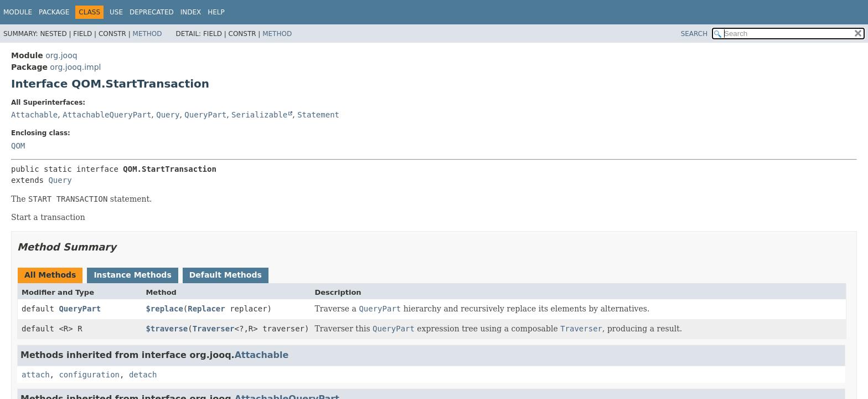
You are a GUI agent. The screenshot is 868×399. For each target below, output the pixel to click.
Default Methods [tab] (226, 275)
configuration (89, 375)
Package (54, 12)
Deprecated (152, 12)
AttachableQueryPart (107, 115)
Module (18, 12)
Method (148, 34)
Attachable (34, 115)
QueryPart (205, 115)
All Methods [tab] (50, 275)
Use (116, 12)
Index (191, 12)
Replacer (206, 309)
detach (143, 375)
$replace (164, 309)
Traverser (214, 329)
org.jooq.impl (75, 67)
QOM (18, 146)
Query (168, 115)
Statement (318, 115)
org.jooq (61, 55)
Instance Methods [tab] (132, 275)
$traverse (167, 329)
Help (216, 12)
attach (36, 375)
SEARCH (694, 34)
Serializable (259, 115)
